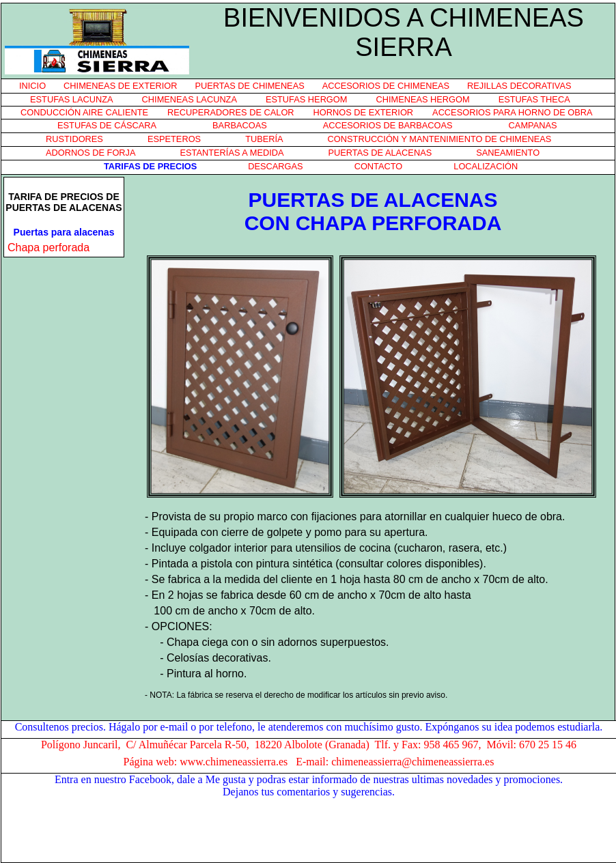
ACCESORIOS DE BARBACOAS (388, 125)
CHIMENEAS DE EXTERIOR (120, 86)
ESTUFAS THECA (534, 99)
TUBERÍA (264, 139)
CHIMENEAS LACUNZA (190, 99)
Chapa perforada (48, 247)
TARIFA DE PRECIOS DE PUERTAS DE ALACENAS (64, 202)
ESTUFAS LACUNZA (72, 99)
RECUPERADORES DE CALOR (231, 112)
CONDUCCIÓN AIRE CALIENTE (84, 112)
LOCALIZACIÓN (486, 166)
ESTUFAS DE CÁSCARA (107, 125)
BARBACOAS (240, 125)
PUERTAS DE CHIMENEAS (250, 86)
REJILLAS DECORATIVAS (519, 86)
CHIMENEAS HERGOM (422, 99)
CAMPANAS (533, 125)
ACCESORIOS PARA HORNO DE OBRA (512, 112)
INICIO (32, 86)
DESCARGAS (275, 166)
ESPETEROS (174, 139)
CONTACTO (379, 166)
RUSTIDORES (74, 139)
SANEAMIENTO (508, 153)
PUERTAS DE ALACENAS (380, 153)
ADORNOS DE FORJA (91, 153)
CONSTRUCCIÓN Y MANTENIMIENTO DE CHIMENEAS (440, 139)
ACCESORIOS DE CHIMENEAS (386, 86)
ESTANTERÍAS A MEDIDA (232, 153)
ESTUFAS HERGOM (306, 99)
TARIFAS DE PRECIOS (150, 166)
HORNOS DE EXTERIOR (363, 112)
